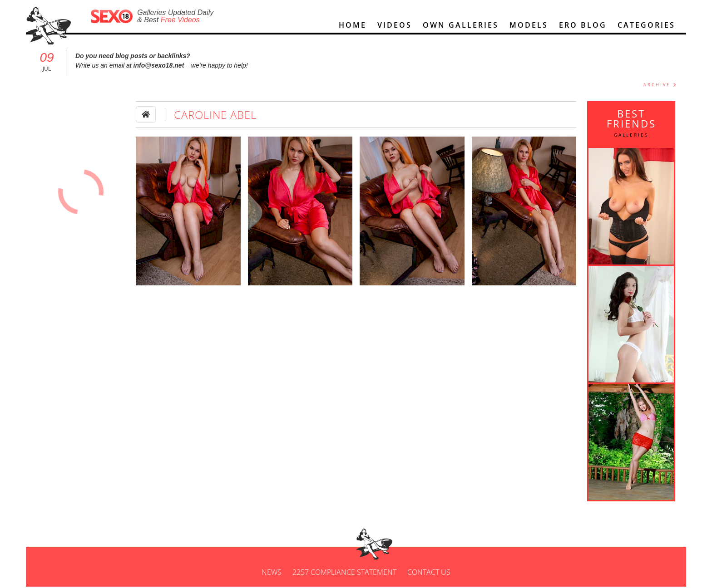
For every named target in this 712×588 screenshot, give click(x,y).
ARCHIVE (657, 85)
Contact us (429, 572)
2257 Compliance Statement (344, 572)
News (272, 572)
